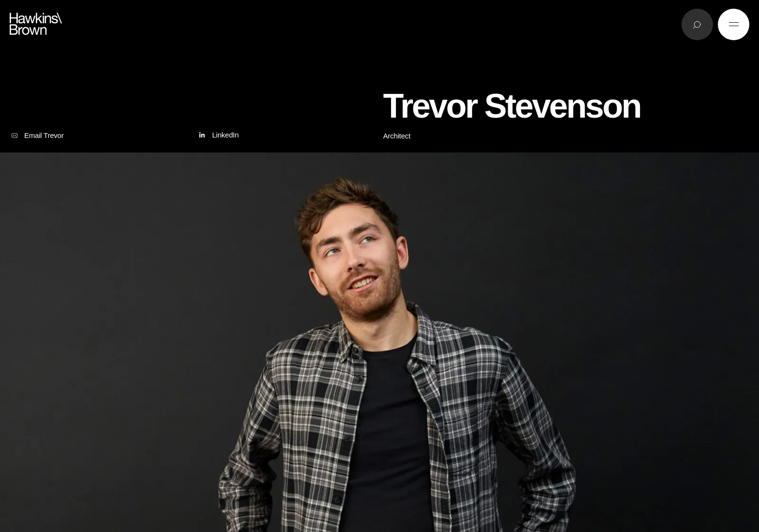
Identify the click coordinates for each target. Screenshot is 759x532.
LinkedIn (218, 135)
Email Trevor (37, 136)
